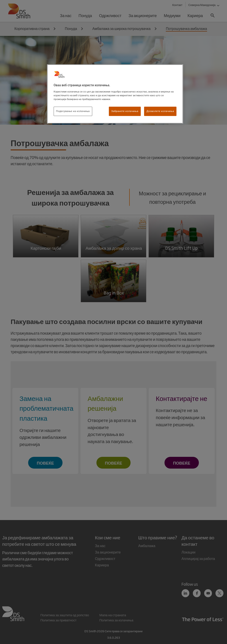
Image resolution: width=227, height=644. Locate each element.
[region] (115, 94)
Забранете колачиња (125, 111)
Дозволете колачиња (160, 111)
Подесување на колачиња (73, 111)
